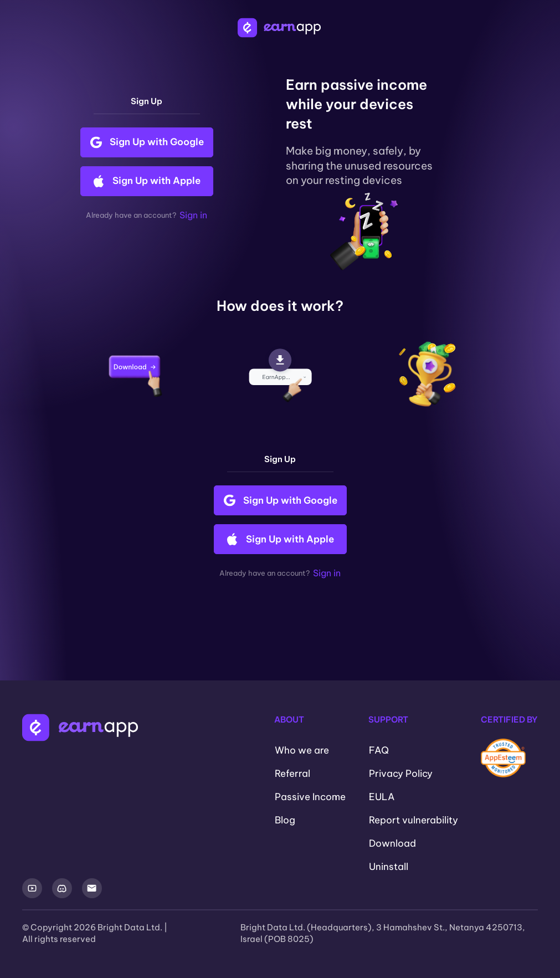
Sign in (193, 215)
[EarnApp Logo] (280, 28)
